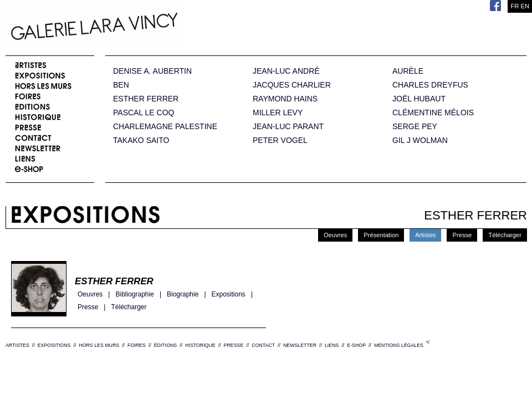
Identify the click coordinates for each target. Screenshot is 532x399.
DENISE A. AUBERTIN (152, 71)
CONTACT (263, 345)
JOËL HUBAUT (419, 99)
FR (515, 6)
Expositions (229, 295)
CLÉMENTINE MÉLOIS (433, 113)
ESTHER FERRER (146, 99)
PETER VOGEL (280, 140)
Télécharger (505, 235)
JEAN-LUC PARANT (288, 127)
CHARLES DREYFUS (430, 85)
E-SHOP (356, 345)
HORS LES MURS (99, 345)
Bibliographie (134, 295)
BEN (121, 85)
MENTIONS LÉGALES (399, 345)
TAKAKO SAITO (141, 140)
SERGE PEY (415, 127)
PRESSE (234, 345)
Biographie (183, 295)
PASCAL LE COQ (144, 113)
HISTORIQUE (200, 345)
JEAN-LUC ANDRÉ (286, 71)
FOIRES (137, 345)
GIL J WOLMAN (420, 140)
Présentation (381, 235)
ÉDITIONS (166, 345)
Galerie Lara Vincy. (150, 28)
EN (525, 6)
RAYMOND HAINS (285, 99)
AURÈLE (408, 71)
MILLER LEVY (278, 113)
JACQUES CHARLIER (292, 85)
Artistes (425, 235)
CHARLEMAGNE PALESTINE (165, 127)
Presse (462, 235)
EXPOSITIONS (54, 345)
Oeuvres (335, 235)
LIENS (332, 345)
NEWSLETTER (300, 345)
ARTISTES (17, 345)
